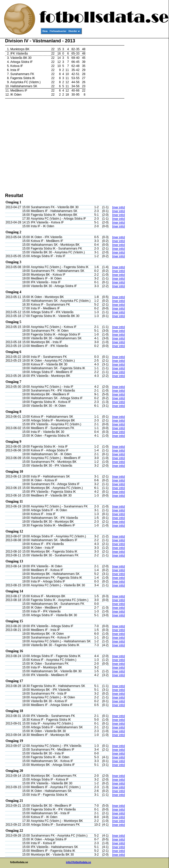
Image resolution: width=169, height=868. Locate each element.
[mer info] (119, 207)
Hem (45, 31)
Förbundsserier (58, 31)
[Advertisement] (146, 116)
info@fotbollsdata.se (79, 862)
